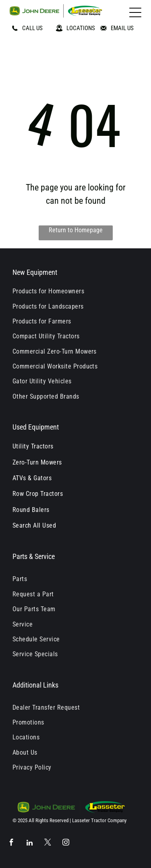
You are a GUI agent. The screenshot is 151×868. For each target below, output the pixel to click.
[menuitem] (75, 291)
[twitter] (48, 843)
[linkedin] (30, 843)
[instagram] (66, 843)
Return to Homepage (76, 230)
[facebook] (11, 843)
